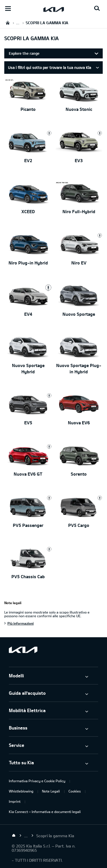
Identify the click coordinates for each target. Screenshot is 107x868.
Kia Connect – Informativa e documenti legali (45, 812)
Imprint (15, 801)
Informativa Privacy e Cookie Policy (37, 781)
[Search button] (97, 9)
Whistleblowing (21, 791)
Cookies (75, 791)
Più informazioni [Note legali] (21, 623)
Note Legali (51, 791)
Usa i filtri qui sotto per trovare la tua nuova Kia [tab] (50, 68)
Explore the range (24, 53)
